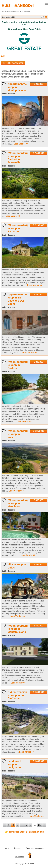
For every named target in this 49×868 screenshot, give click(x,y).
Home (6, 848)
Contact (17, 848)
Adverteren (19, 857)
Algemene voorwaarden (35, 848)
